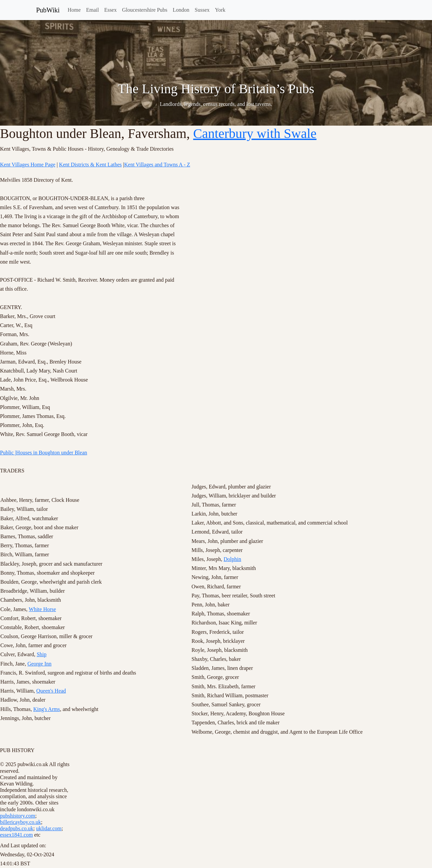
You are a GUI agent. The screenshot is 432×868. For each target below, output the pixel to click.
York (220, 10)
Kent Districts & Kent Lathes (91, 165)
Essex (111, 10)
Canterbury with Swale (255, 133)
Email (92, 10)
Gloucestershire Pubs (145, 10)
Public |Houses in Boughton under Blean (44, 453)
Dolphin (232, 559)
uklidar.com (49, 828)
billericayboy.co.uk (20, 822)
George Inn (39, 664)
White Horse (42, 609)
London (181, 10)
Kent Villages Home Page (28, 165)
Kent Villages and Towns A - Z (157, 165)
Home (74, 10)
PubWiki (48, 10)
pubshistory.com (18, 816)
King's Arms (46, 709)
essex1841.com (16, 835)
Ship (42, 654)
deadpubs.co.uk (17, 828)
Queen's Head (51, 691)
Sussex (202, 10)
